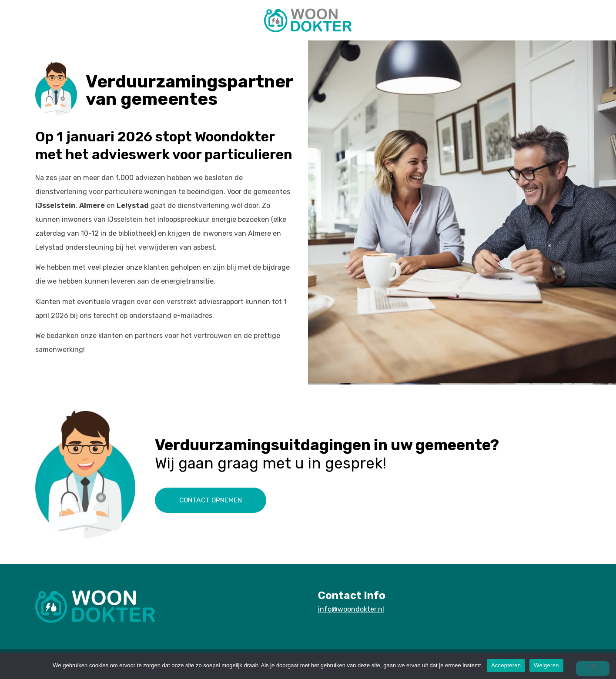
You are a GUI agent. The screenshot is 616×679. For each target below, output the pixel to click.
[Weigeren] (592, 669)
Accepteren (506, 665)
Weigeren (546, 665)
